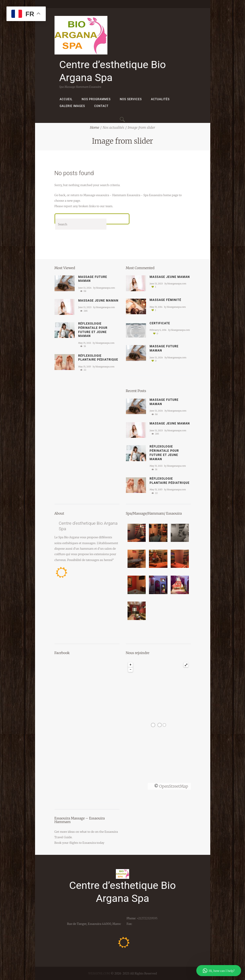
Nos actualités (113, 127)
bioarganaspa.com (105, 288)
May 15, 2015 (85, 367)
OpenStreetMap (173, 786)
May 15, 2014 (156, 307)
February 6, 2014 (158, 330)
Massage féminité (165, 300)
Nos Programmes (96, 99)
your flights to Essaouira (79, 843)
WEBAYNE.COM (99, 973)
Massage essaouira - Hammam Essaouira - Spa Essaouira (123, 195)
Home (95, 127)
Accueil (66, 99)
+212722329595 (147, 918)
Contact (101, 106)
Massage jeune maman (98, 301)
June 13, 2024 (85, 288)
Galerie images (72, 106)
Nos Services (131, 99)
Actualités (160, 99)
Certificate (160, 323)
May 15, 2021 (85, 343)
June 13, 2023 (85, 307)
